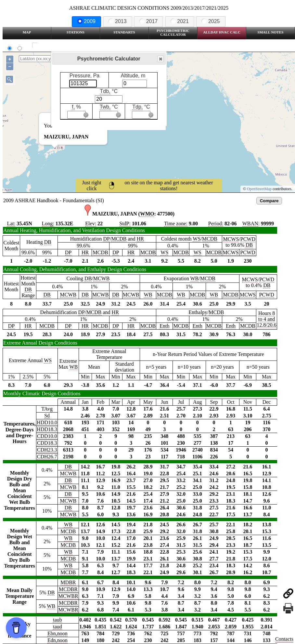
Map (27, 32)
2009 (86, 21)
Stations (76, 32)
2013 (118, 21)
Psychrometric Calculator (173, 33)
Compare (269, 201)
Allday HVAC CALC (222, 32)
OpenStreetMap (259, 189)
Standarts (124, 32)
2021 (180, 21)
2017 (148, 21)
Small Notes (271, 32)
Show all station (54, 45)
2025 (211, 21)
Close (160, 59)
